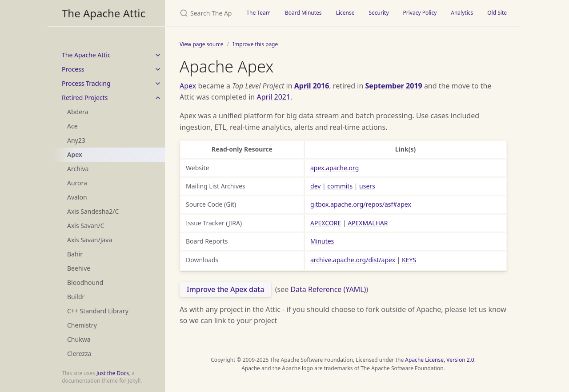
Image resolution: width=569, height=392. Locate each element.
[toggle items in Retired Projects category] (158, 98)
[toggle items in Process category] (158, 69)
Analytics (462, 13)
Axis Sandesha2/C (93, 211)
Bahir (75, 254)
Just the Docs (113, 373)
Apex (75, 154)
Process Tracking (86, 83)
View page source (201, 44)
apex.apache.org (335, 168)
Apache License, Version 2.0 (439, 360)
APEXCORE (326, 223)
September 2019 (394, 86)
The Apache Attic (104, 13)
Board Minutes (303, 13)
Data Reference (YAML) (328, 289)
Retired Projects (85, 98)
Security (379, 13)
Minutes (322, 241)
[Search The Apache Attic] (202, 13)
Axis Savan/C (86, 226)
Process (73, 69)
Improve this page (255, 44)
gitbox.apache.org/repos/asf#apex (361, 204)
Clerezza (79, 354)
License (345, 13)
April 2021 (273, 97)
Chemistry (82, 325)
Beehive (79, 268)
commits (340, 186)
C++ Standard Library (98, 311)
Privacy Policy (420, 13)
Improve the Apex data (225, 289)
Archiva (78, 169)
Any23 (76, 140)
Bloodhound (85, 282)
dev (315, 186)
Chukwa (79, 339)
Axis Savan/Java (90, 240)
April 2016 (312, 86)
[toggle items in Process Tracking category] (158, 84)
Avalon (77, 197)
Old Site (497, 13)
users (367, 186)
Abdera (78, 112)
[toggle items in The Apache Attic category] (158, 55)
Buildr (76, 297)
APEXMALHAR (368, 223)
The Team (258, 13)
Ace (72, 126)
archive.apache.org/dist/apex (353, 260)
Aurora (77, 183)
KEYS (409, 260)
